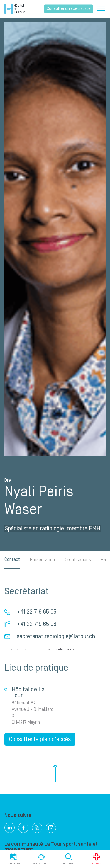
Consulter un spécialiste (69, 9)
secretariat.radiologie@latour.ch (56, 636)
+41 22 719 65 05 (37, 612)
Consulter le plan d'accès (40, 739)
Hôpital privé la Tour (15, 9)
